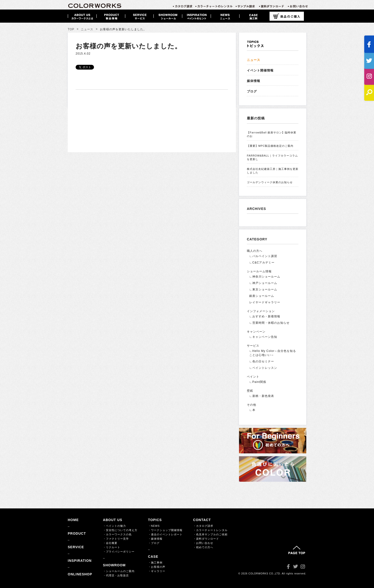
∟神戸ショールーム (263, 283)
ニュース (87, 29)
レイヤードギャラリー (265, 302)
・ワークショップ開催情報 (165, 530)
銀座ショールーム (262, 296)
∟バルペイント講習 (263, 256)
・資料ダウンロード (206, 539)
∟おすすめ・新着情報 (265, 316)
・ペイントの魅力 (114, 526)
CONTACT (202, 520)
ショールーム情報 (259, 271)
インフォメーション (261, 311)
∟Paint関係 (258, 382)
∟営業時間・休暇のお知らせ (269, 323)
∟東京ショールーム (263, 289)
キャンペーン (256, 332)
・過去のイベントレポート (165, 534)
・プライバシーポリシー (119, 552)
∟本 (252, 410)
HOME (73, 520)
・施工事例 (155, 563)
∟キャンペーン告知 (263, 337)
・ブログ (154, 543)
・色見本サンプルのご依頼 (210, 534)
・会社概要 (110, 543)
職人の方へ (255, 251)
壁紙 (250, 391)
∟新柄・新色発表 (262, 396)
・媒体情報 (155, 539)
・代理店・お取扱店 (116, 575)
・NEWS (154, 526)
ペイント (253, 377)
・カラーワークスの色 (117, 534)
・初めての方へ (203, 547)
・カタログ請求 (203, 526)
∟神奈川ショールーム (265, 277)
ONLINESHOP (80, 574)
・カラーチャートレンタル (210, 530)
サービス (253, 346)
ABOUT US (113, 520)
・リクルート (112, 547)
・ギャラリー (157, 571)
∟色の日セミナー (262, 361)
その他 (252, 405)
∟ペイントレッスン (263, 368)
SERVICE (76, 547)
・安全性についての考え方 (120, 530)
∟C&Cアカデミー (262, 263)
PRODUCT (77, 533)
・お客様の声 (157, 567)
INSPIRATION (80, 561)
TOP (71, 29)
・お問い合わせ (203, 543)
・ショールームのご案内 (119, 571)
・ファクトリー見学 (116, 539)
